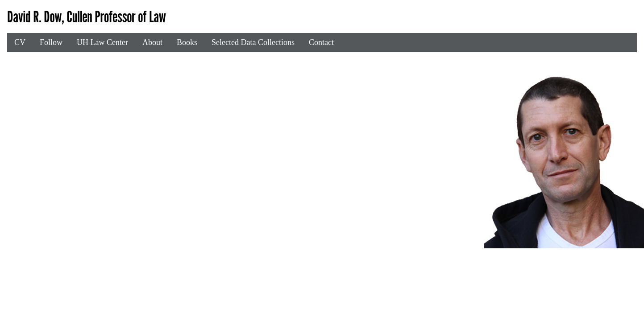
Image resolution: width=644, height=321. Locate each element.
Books (187, 42)
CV (20, 42)
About (152, 42)
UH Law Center (102, 42)
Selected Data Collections (253, 42)
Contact (321, 42)
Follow (51, 42)
